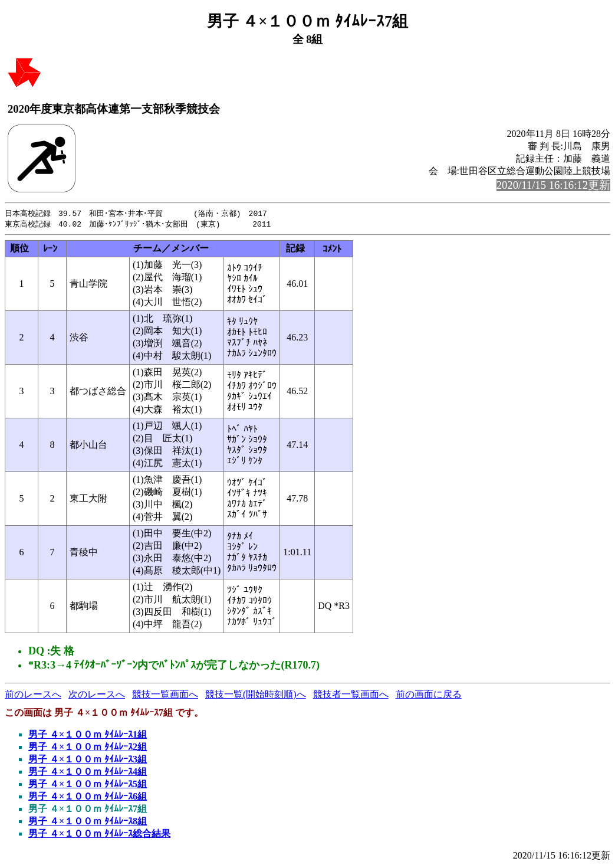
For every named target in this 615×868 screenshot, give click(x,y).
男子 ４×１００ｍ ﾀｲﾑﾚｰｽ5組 (88, 785)
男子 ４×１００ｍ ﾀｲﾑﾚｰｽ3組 (88, 760)
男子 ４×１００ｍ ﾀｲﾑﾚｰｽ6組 (88, 797)
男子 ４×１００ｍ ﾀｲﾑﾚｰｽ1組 (88, 736)
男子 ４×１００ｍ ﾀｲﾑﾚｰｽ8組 (88, 822)
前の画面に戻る (429, 695)
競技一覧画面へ (165, 695)
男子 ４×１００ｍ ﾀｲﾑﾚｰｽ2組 (88, 748)
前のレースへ (33, 695)
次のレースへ (97, 695)
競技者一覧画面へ (351, 695)
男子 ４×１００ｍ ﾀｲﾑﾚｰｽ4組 (88, 773)
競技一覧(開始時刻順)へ (256, 695)
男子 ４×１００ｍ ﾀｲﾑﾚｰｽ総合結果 (99, 835)
